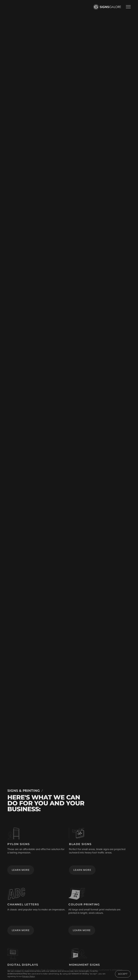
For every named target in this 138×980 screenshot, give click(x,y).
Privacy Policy (29, 976)
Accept (123, 974)
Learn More (21, 873)
